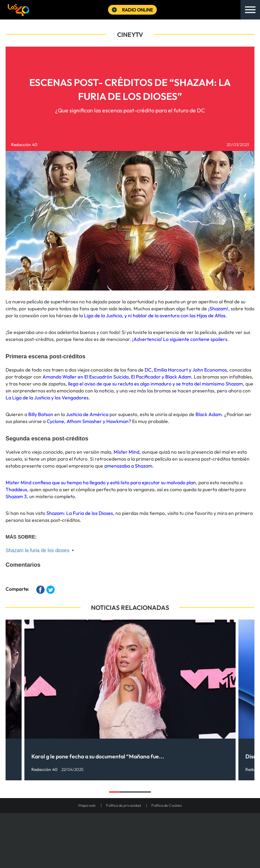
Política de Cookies (167, 805)
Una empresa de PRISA (130, 832)
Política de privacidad (123, 805)
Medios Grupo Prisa (130, 849)
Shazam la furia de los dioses (37, 550)
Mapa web (87, 805)
